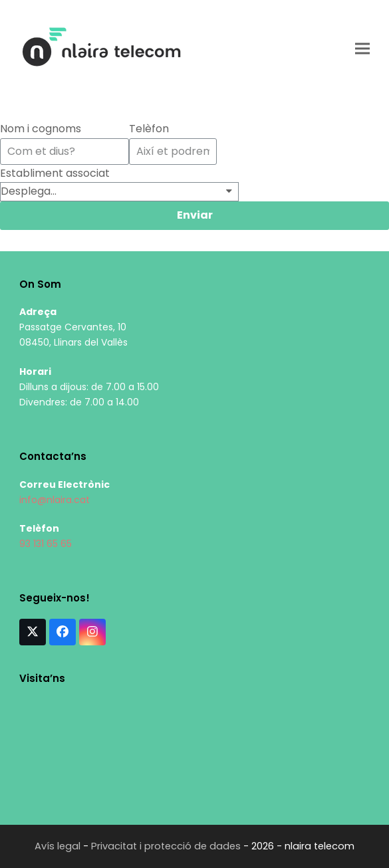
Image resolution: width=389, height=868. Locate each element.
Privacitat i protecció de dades (166, 846)
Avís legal (58, 846)
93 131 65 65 (46, 544)
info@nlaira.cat (55, 500)
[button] (362, 48)
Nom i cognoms (41, 129)
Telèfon (149, 129)
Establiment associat (55, 173)
